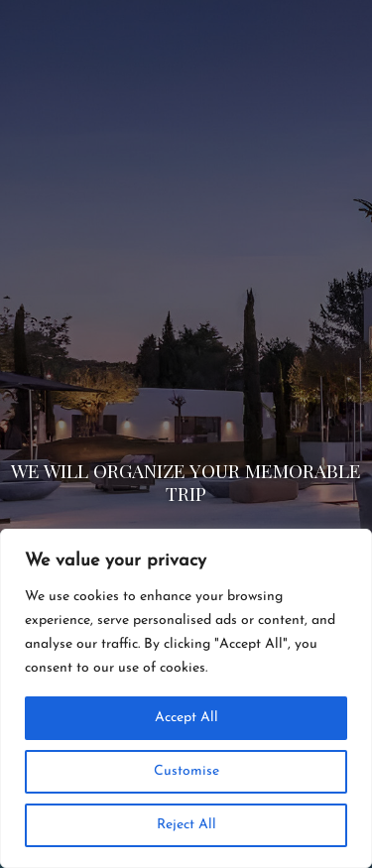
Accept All (186, 718)
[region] (186, 698)
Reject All (186, 825)
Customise (186, 771)
